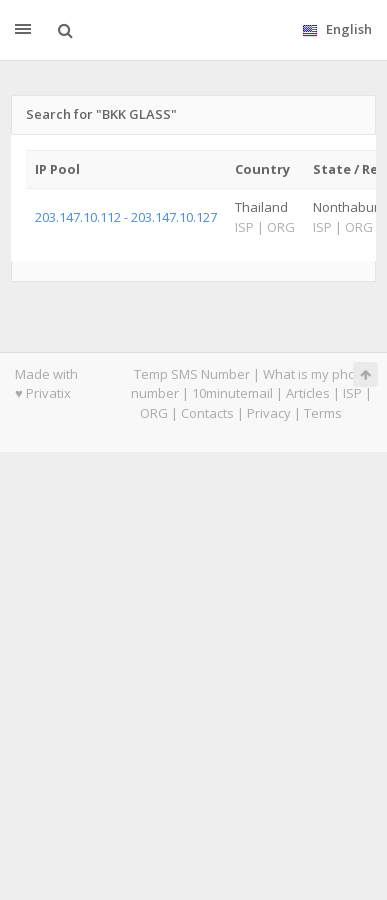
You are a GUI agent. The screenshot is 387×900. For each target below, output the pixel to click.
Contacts (207, 413)
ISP (352, 393)
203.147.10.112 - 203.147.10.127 (126, 217)
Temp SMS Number (192, 374)
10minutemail (232, 393)
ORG (154, 413)
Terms (323, 413)
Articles (308, 393)
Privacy (269, 413)
